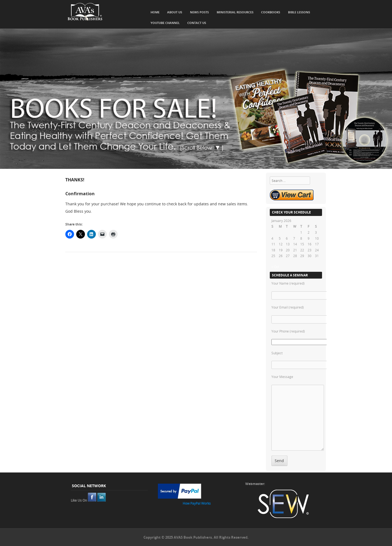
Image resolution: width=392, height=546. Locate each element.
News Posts (199, 12)
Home (155, 12)
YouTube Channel (165, 23)
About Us (175, 12)
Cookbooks (271, 12)
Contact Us (197, 23)
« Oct (275, 267)
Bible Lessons (299, 12)
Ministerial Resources (235, 12)
